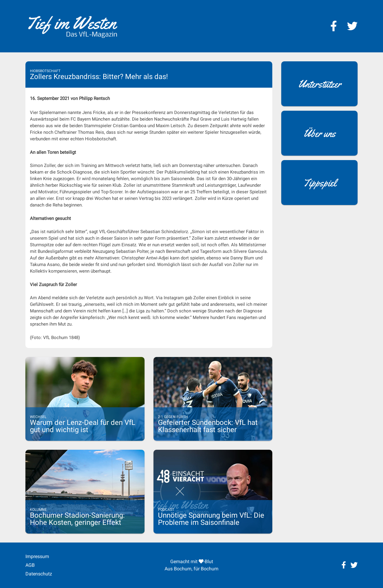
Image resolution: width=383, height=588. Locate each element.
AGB (30, 565)
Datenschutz (39, 574)
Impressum (37, 556)
